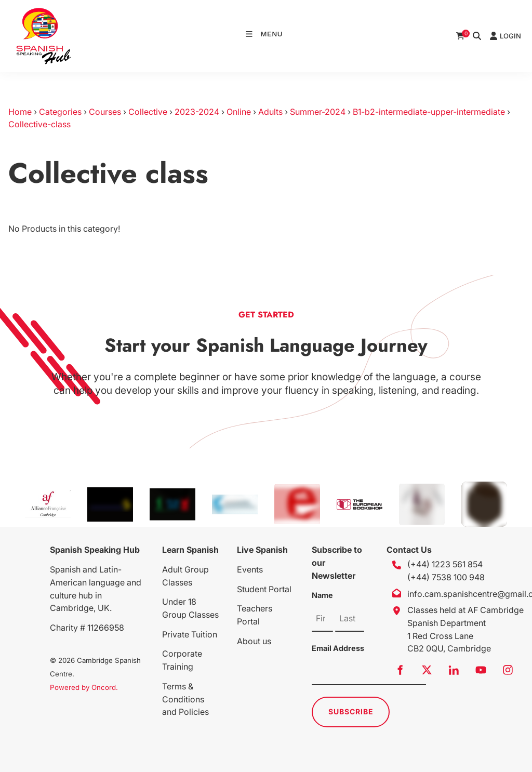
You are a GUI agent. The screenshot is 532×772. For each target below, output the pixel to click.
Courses (105, 112)
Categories (60, 112)
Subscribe (351, 711)
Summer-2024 (318, 112)
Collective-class (39, 124)
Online (239, 112)
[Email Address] (369, 672)
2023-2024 (197, 112)
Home (20, 112)
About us (254, 641)
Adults (270, 112)
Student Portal (264, 589)
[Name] (322, 619)
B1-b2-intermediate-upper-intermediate (429, 112)
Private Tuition (190, 634)
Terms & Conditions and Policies (185, 699)
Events (250, 569)
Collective (148, 112)
